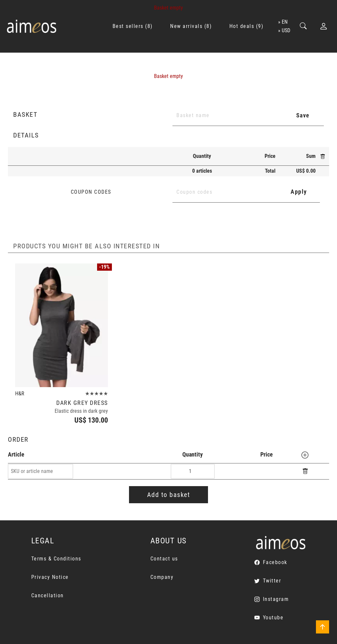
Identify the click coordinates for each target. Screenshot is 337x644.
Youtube (273, 618)
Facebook (275, 562)
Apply (299, 192)
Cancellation (48, 595)
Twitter (272, 581)
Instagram (276, 599)
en (285, 22)
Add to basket (169, 495)
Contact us (164, 559)
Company (162, 577)
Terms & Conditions (56, 559)
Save (303, 115)
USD (286, 30)
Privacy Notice (50, 577)
